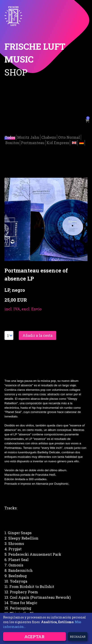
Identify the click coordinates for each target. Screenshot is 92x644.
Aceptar (34, 637)
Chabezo (49, 137)
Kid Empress (58, 142)
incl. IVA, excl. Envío (23, 308)
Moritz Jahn (28, 137)
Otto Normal (69, 137)
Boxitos (12, 142)
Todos (10, 137)
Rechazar (78, 637)
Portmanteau (33, 142)
